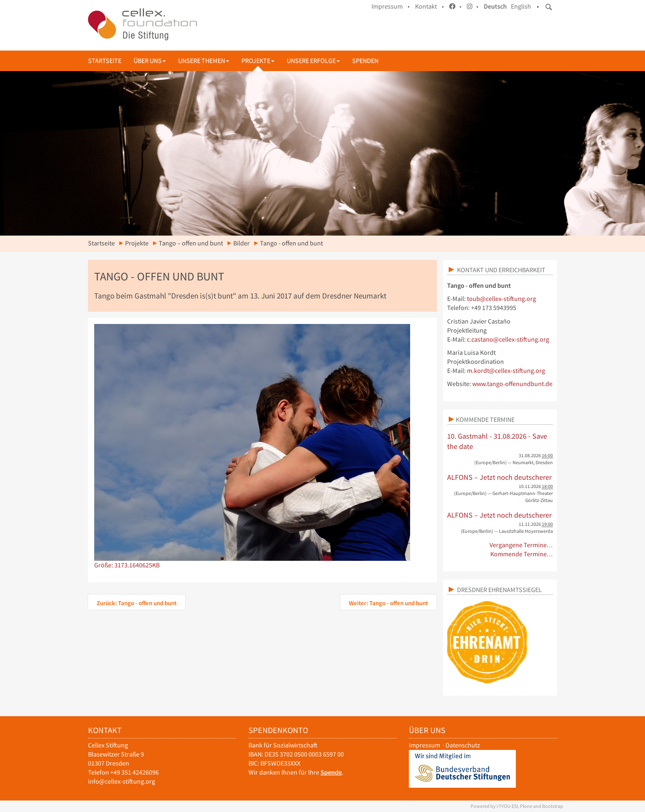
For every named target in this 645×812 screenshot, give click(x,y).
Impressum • (391, 6)
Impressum (425, 745)
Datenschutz (463, 745)
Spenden (365, 61)
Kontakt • (429, 6)
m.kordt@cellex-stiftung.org (506, 371)
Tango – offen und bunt (191, 243)
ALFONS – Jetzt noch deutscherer (499, 477)
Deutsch (495, 6)
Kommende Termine (485, 419)
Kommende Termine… (522, 554)
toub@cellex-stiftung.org (501, 299)
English (521, 6)
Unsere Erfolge (313, 61)
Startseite (105, 61)
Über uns (150, 61)
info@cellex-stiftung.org (122, 781)
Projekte (258, 61)
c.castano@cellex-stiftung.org (508, 339)
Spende (331, 772)
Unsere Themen (204, 61)
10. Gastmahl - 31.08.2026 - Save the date (497, 441)
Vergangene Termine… (521, 545)
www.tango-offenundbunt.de (512, 384)
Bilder (241, 243)
